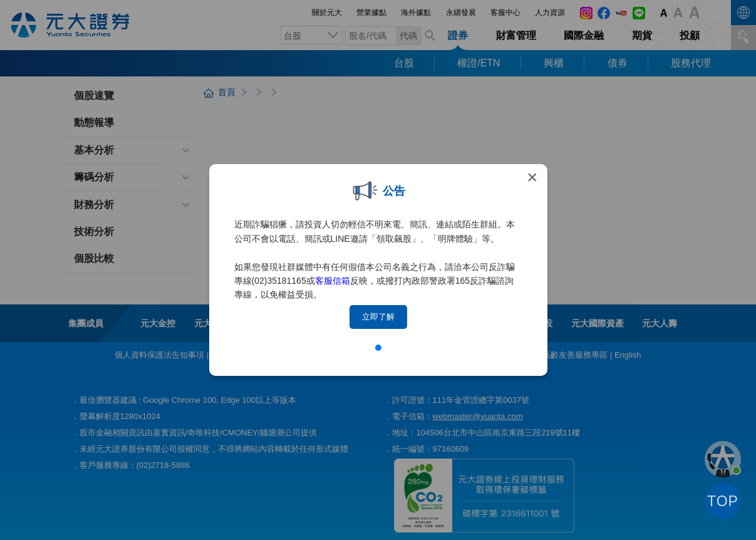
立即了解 (378, 317)
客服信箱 (333, 281)
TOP (723, 501)
